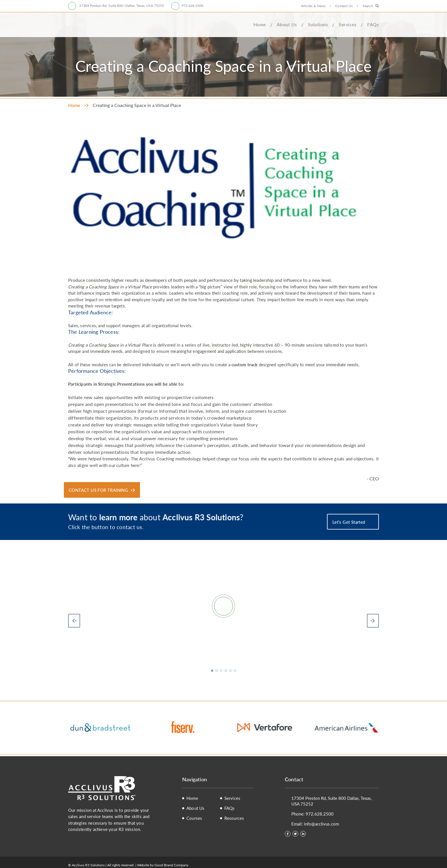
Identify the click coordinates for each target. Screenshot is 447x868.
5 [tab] (231, 671)
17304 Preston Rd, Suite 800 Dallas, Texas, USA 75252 (332, 801)
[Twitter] (295, 834)
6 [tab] (235, 671)
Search (368, 6)
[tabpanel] (223, 628)
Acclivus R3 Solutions (94, 25)
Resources (234, 818)
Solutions (318, 24)
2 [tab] (217, 671)
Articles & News (313, 6)
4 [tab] (226, 671)
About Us (287, 24)
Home (260, 24)
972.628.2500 (192, 6)
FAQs (373, 24)
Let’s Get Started (349, 522)
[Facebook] (288, 834)
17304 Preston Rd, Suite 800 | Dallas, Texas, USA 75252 (121, 6)
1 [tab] (213, 671)
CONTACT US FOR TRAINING (98, 490)
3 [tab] (222, 671)
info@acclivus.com (321, 824)
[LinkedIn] (303, 834)
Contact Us (344, 6)
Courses (194, 818)
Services (348, 24)
